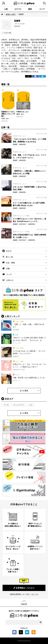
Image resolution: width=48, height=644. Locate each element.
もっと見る (24, 391)
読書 (8, 269)
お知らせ (10, 280)
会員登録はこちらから (24, 588)
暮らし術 (9, 257)
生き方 (9, 251)
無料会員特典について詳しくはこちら (25, 594)
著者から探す (11, 14)
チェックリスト (19, 405)
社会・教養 (10, 263)
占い (31, 405)
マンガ (9, 274)
